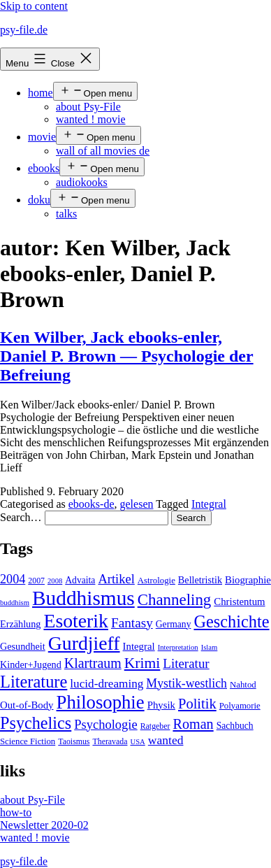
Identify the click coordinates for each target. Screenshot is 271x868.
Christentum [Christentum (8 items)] (239, 602)
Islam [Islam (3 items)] (210, 647)
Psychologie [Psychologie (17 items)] (105, 725)
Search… (21, 517)
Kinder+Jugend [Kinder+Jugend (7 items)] (31, 664)
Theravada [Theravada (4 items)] (110, 741)
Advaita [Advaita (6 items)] (80, 580)
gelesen (137, 504)
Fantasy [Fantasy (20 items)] (132, 623)
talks (66, 214)
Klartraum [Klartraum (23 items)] (93, 663)
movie (42, 137)
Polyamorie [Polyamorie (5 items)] (240, 706)
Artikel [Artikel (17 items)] (116, 579)
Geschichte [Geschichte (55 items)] (231, 621)
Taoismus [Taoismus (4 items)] (74, 741)
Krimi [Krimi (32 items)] (142, 663)
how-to (16, 812)
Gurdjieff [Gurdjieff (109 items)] (84, 643)
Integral (209, 504)
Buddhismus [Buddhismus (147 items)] (83, 598)
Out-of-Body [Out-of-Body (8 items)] (27, 705)
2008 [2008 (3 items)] (55, 581)
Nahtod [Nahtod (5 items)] (243, 685)
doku (39, 200)
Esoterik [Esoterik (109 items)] (76, 621)
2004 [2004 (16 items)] (13, 579)
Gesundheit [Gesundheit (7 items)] (23, 646)
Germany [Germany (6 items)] (174, 624)
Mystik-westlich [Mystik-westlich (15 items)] (186, 683)
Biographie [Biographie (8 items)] (248, 580)
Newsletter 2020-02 (44, 825)
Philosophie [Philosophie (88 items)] (101, 702)
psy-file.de (24, 30)
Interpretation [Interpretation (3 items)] (178, 647)
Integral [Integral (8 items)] (139, 646)
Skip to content (34, 6)
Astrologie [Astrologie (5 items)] (156, 581)
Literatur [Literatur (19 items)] (186, 663)
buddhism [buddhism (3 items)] (15, 603)
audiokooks (82, 182)
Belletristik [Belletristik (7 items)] (200, 580)
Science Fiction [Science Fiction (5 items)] (28, 741)
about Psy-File (88, 107)
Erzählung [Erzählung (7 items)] (20, 624)
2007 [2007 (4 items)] (36, 581)
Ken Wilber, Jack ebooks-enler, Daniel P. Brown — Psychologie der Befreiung (127, 356)
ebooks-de (91, 504)
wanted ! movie (91, 119)
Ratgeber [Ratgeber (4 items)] (155, 726)
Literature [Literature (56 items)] (34, 682)
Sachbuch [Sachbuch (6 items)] (235, 726)
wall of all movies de (103, 151)
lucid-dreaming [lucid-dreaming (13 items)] (107, 684)
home (41, 93)
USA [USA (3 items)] (137, 742)
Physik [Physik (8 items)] (161, 705)
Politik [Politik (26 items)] (197, 704)
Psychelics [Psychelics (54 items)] (36, 723)
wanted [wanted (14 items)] (166, 740)
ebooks (44, 168)
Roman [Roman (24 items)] (193, 724)
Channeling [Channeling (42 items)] (175, 600)
